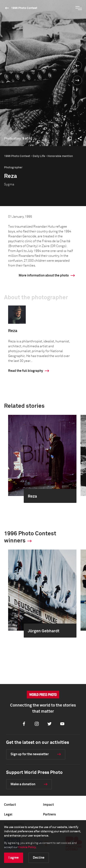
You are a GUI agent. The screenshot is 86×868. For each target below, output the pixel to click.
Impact (48, 805)
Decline (39, 858)
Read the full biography (26, 371)
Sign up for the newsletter (30, 754)
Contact (10, 805)
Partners (49, 814)
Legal (8, 814)
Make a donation (23, 784)
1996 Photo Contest (24, 8)
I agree (14, 858)
